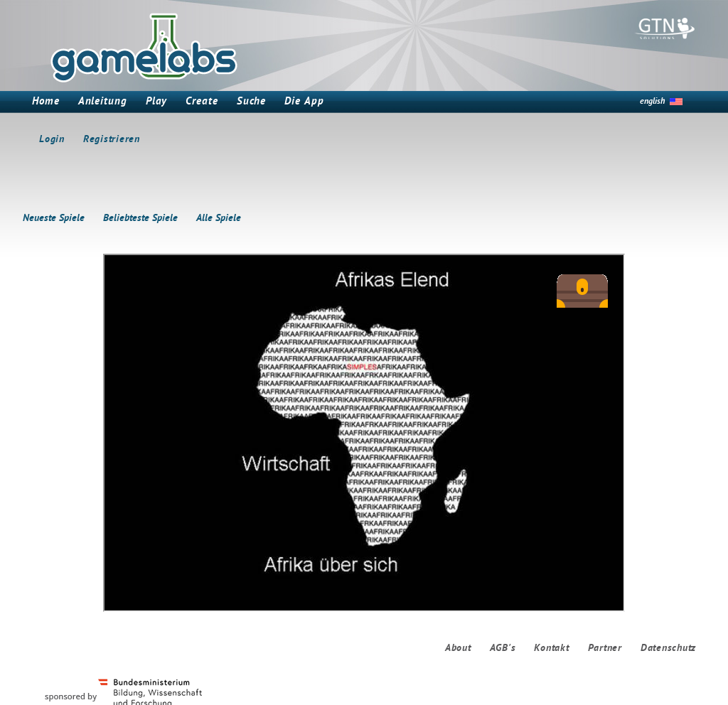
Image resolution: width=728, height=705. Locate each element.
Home (46, 102)
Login (52, 140)
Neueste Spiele (54, 219)
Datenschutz (668, 649)
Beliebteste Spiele (140, 219)
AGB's (503, 649)
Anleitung (103, 102)
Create (202, 102)
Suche (252, 102)
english (652, 102)
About (458, 649)
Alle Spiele (219, 219)
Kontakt (551, 649)
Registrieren (112, 140)
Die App (304, 102)
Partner (605, 649)
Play (157, 102)
